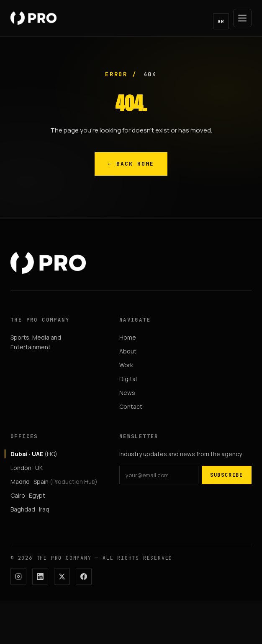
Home (128, 337)
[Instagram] (18, 576)
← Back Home (131, 164)
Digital (128, 379)
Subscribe (227, 475)
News (127, 393)
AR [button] (221, 21)
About (128, 351)
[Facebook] (84, 576)
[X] (62, 576)
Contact (131, 406)
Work (126, 365)
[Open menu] (242, 18)
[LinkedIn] (40, 576)
